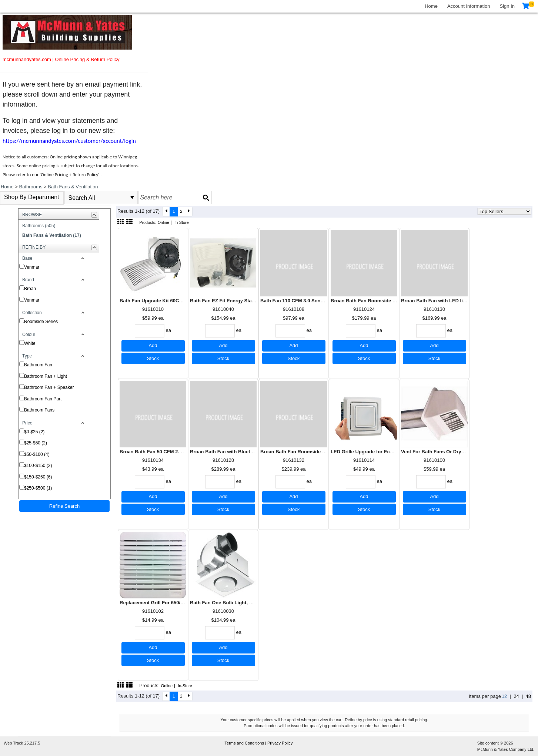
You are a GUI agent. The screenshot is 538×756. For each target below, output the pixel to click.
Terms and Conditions (245, 743)
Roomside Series (41, 322)
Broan (30, 289)
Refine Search (64, 506)
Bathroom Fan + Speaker (49, 387)
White (30, 343)
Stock (153, 358)
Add (153, 345)
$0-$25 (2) (34, 432)
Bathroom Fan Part (43, 399)
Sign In (507, 6)
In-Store (182, 222)
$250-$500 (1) (38, 488)
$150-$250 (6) (38, 477)
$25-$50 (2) (36, 443)
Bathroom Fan (38, 365)
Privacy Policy (280, 743)
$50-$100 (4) (37, 454)
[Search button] (206, 198)
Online (163, 222)
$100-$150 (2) (38, 466)
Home (431, 6)
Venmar (32, 267)
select (132, 198)
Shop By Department (32, 197)
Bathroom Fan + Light (46, 376)
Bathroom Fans (39, 410)
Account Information (469, 6)
